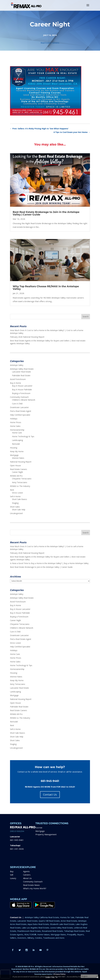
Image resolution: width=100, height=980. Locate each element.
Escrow (39, 828)
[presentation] (5, 974)
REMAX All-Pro (16, 476)
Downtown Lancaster (19, 407)
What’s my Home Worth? (35, 888)
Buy (12, 871)
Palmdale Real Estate (21, 375)
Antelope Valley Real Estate (22, 369)
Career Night (18, 472)
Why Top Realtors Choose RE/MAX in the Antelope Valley (46, 288)
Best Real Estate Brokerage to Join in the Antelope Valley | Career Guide (46, 213)
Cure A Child (17, 404)
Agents (26, 871)
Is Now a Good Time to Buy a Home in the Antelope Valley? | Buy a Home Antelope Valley (49, 563)
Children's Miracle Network (24, 400)
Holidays (14, 419)
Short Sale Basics (20, 499)
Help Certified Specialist (20, 415)
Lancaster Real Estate (21, 372)
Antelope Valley (17, 365)
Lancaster (15, 837)
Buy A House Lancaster (22, 386)
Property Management (46, 834)
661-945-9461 (17, 840)
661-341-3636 (17, 849)
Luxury (13, 878)
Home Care (17, 433)
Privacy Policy (60, 974)
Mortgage (14, 455)
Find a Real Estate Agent (21, 411)
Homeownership (17, 430)
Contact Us (50, 795)
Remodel (16, 444)
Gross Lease (17, 493)
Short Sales (15, 507)
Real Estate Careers (50, 43)
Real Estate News (31, 885)
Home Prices (16, 422)
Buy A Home (16, 383)
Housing (14, 448)
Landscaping (17, 440)
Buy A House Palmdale (22, 390)
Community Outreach (19, 397)
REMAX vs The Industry (20, 486)
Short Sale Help (19, 510)
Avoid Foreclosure (18, 379)
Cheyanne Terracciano (22, 479)
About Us (27, 878)
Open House (15, 465)
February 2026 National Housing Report (27, 337)
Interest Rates (18, 458)
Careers (27, 875)
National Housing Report (21, 462)
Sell (12, 875)
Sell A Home (15, 496)
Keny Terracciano (20, 482)
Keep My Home (17, 451)
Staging (15, 503)
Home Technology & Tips (23, 436)
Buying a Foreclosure (21, 393)
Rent (12, 490)
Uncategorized (16, 513)
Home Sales (15, 426)
